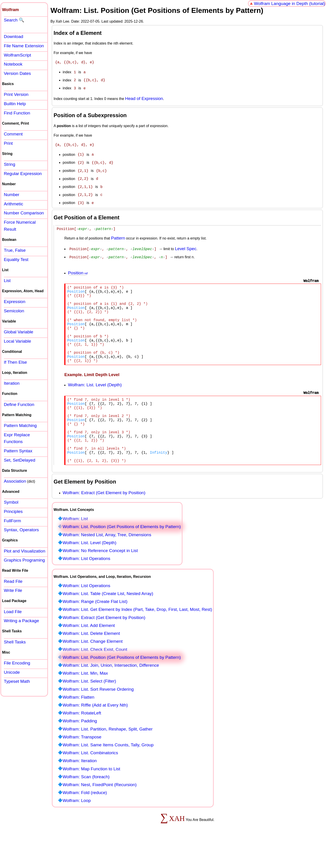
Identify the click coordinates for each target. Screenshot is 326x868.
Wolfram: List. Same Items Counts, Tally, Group (108, 771)
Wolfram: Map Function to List (91, 795)
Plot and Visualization (25, 551)
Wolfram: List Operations (86, 585)
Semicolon (14, 311)
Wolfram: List (75, 545)
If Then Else (15, 362)
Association (15, 481)
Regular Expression (23, 174)
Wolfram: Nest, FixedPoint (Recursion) (99, 811)
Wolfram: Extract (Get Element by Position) (104, 519)
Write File (13, 590)
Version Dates (17, 73)
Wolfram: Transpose (82, 763)
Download (13, 37)
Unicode (12, 672)
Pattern (118, 233)
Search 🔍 (14, 20)
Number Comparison (24, 213)
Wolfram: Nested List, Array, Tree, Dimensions (107, 561)
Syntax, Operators (21, 530)
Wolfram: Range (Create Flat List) (95, 628)
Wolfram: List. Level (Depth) (95, 397)
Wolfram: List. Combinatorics (90, 779)
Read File (13, 581)
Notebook (13, 64)
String (10, 164)
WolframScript (17, 55)
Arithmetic (13, 204)
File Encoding (17, 663)
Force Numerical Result (20, 226)
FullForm (12, 521)
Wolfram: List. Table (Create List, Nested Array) (108, 620)
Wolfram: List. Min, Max (85, 700)
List (7, 281)
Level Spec (186, 244)
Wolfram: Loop (77, 827)
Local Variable (17, 341)
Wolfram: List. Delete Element (91, 660)
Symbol (11, 502)
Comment (13, 134)
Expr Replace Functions (17, 438)
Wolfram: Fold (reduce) (85, 819)
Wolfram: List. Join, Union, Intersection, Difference (111, 692)
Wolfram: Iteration (80, 787)
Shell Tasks (15, 642)
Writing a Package (21, 621)
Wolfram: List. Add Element (89, 652)
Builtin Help (15, 104)
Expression (15, 302)
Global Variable (19, 332)
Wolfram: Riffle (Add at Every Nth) (95, 732)
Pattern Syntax (18, 451)
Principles (13, 511)
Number (12, 195)
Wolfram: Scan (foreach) (86, 803)
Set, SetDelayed (20, 460)
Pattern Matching (20, 426)
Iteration (12, 383)
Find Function (17, 113)
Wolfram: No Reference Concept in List (100, 577)
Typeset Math (17, 681)
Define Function (19, 404)
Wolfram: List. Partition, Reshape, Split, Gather (107, 755)
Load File (13, 612)
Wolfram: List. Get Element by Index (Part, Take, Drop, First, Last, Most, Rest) (137, 636)
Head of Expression (144, 97)
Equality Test (16, 260)
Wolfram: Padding (80, 747)
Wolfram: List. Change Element (92, 668)
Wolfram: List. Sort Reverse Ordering (98, 716)
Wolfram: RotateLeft (82, 739)
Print (8, 143)
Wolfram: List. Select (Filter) (89, 708)
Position (76, 268)
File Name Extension (24, 46)
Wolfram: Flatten (78, 724)
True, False (15, 250)
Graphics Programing (24, 560)
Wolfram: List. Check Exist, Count (95, 676)
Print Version (16, 94)
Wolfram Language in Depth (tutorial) (290, 4)
